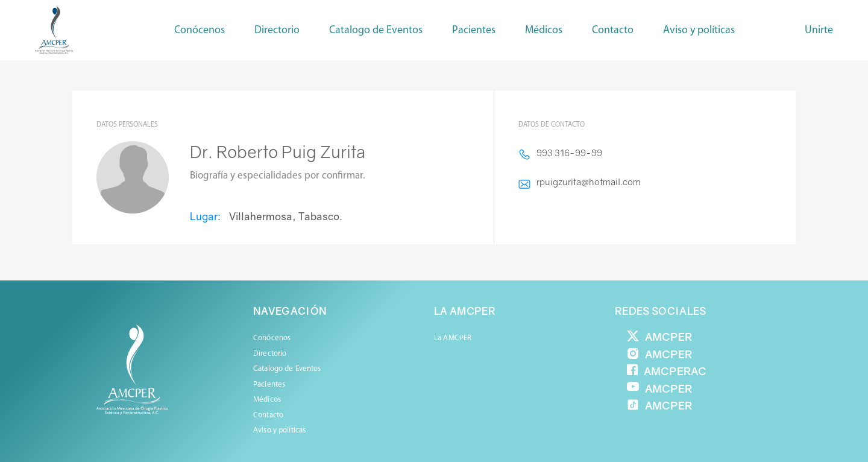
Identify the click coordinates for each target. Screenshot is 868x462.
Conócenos (200, 30)
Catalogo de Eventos (376, 30)
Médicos (267, 400)
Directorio (277, 30)
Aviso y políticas (699, 30)
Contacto (613, 30)
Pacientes (269, 384)
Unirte (819, 30)
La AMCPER (453, 338)
